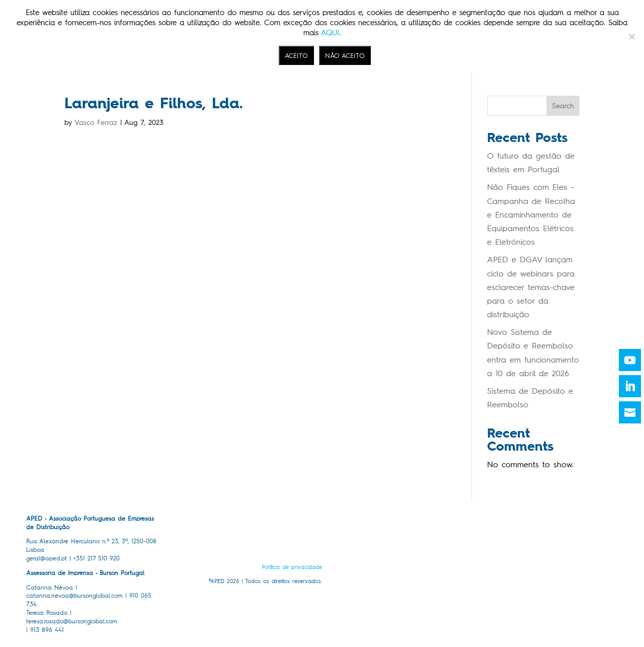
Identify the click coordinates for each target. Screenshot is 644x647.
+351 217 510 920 (97, 558)
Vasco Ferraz (96, 123)
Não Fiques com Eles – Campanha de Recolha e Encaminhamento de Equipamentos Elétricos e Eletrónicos (531, 214)
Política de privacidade (292, 567)
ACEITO (296, 55)
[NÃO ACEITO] (631, 36)
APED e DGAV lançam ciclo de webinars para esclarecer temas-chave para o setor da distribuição (531, 287)
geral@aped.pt (47, 558)
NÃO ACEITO (345, 55)
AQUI (330, 33)
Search (563, 106)
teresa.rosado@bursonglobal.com (72, 621)
